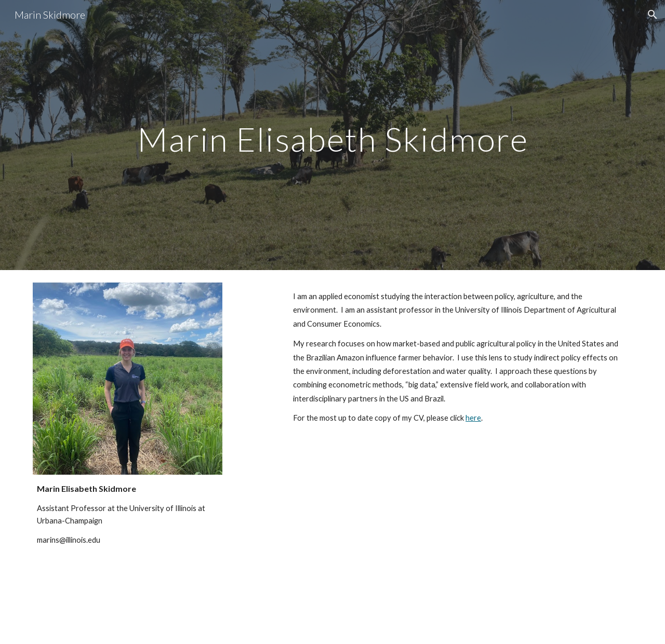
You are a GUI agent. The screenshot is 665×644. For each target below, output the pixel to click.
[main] (332, 135)
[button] (653, 15)
